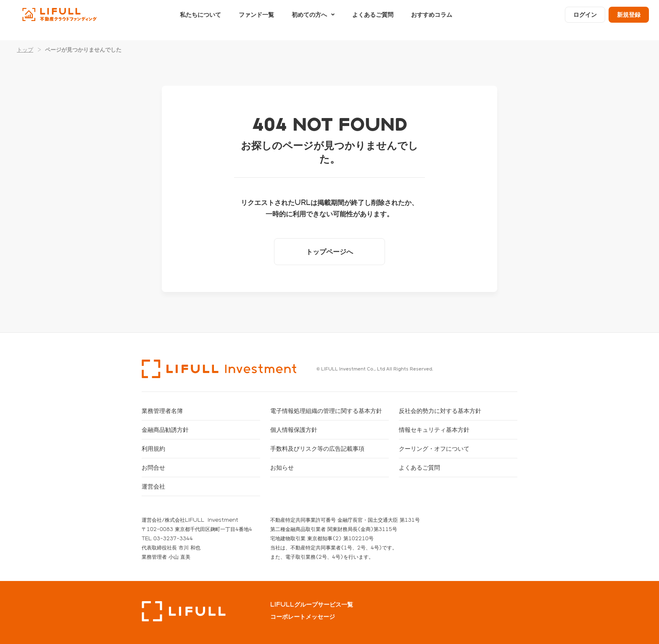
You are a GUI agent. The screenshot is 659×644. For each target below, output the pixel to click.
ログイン (585, 20)
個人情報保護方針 (294, 430)
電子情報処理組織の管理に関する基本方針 (326, 411)
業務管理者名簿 (162, 411)
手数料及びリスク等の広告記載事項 (317, 448)
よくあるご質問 (373, 20)
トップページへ (329, 251)
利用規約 (153, 448)
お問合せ (153, 467)
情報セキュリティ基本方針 (434, 430)
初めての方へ (309, 20)
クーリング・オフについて (434, 448)
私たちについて (200, 20)
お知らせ (282, 467)
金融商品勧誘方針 (165, 430)
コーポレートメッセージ (303, 617)
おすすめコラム (432, 20)
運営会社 (153, 486)
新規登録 (629, 20)
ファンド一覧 (256, 20)
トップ (25, 49)
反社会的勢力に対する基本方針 (440, 411)
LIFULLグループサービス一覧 (312, 605)
